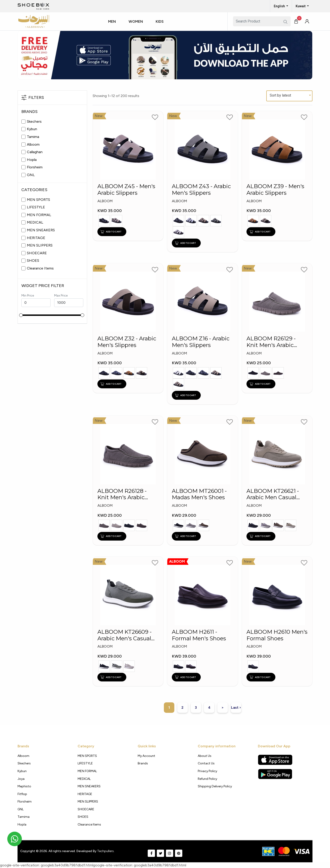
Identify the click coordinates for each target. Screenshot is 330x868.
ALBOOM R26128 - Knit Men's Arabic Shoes (122, 495)
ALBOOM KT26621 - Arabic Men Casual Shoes (273, 495)
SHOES (33, 261)
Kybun (32, 129)
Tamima (33, 137)
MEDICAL (35, 222)
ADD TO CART (111, 232)
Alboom (33, 144)
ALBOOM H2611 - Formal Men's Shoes (199, 636)
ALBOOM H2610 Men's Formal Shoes (277, 636)
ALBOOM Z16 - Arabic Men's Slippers (201, 343)
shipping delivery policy (215, 786)
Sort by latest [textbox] (280, 95)
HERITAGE (36, 238)
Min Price (28, 296)
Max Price (61, 296)
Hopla (32, 160)
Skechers (34, 121)
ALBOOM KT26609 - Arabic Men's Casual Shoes (124, 636)
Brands (143, 763)
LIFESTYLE (36, 207)
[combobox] (289, 96)
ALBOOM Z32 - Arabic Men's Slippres (127, 343)
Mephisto (24, 786)
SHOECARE (37, 253)
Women (136, 21)
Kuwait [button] (301, 6)
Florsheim (35, 167)
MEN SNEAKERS (41, 230)
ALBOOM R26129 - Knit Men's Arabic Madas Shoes (271, 343)
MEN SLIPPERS (40, 245)
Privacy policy (207, 771)
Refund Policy (207, 779)
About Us (205, 756)
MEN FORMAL (39, 215)
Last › (236, 707)
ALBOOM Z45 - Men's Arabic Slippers (126, 190)
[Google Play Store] (275, 774)
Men (112, 21)
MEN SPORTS (38, 200)
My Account (146, 756)
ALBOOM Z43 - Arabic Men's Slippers (201, 190)
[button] (114, 26)
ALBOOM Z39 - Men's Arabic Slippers (275, 190)
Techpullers (105, 851)
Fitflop (22, 794)
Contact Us (206, 763)
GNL (31, 175)
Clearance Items (40, 268)
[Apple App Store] (275, 760)
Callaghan (35, 152)
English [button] (280, 6)
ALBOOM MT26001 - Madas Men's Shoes (199, 495)
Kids (160, 21)
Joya (21, 779)
